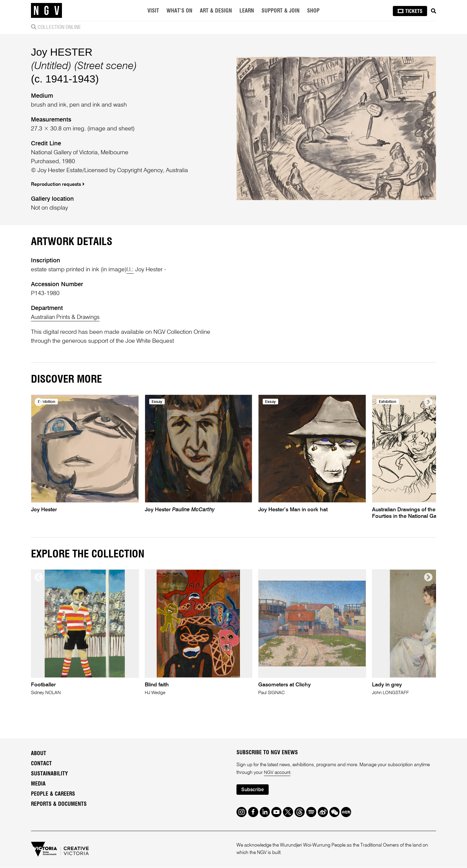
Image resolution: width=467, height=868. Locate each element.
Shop (313, 11)
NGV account (278, 773)
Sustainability (49, 774)
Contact (41, 764)
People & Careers (53, 794)
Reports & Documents (59, 804)
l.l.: (130, 270)
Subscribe (253, 790)
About (39, 754)
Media (38, 784)
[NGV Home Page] (46, 10)
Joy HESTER (62, 52)
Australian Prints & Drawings (67, 317)
